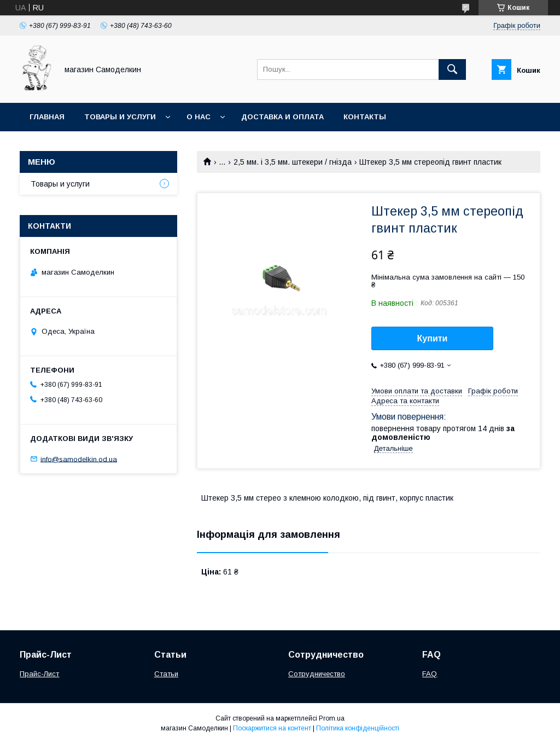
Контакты (365, 117)
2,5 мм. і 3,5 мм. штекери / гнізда (293, 162)
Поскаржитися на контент (272, 728)
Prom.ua (332, 718)
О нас (199, 117)
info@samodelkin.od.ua (79, 459)
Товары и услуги (120, 117)
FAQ (430, 674)
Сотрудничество (317, 674)
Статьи (166, 674)
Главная (47, 117)
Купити (433, 338)
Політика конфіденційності (358, 728)
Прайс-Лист (39, 674)
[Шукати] (452, 69)
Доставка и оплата (282, 117)
